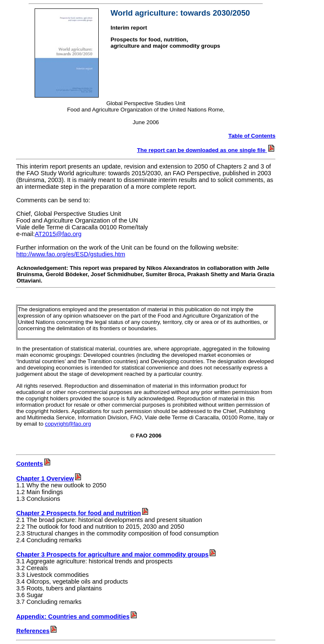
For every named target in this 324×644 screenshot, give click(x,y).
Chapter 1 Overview (49, 478)
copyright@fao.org (68, 424)
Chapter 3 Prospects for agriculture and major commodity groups (112, 554)
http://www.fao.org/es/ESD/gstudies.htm (70, 254)
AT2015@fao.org (58, 234)
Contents (34, 464)
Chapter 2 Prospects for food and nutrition (78, 513)
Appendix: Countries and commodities (77, 617)
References (37, 631)
